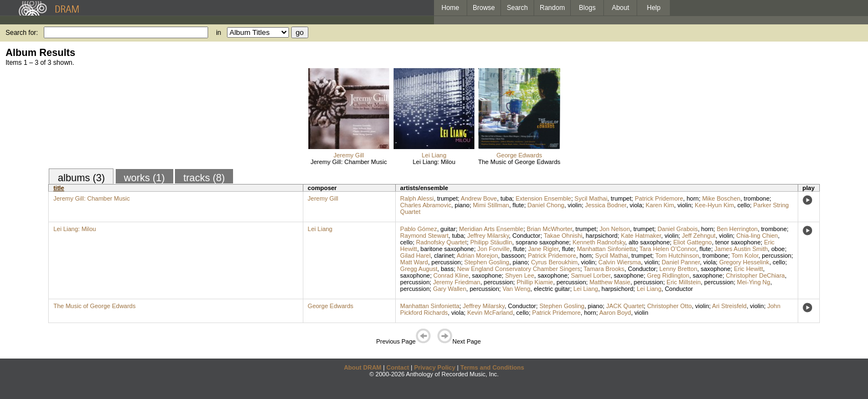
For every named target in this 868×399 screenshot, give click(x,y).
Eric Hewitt (749, 269)
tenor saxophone (738, 242)
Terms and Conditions (492, 367)
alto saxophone (649, 242)
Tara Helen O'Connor (668, 249)
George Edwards (520, 155)
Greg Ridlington (668, 275)
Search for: (22, 33)
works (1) (144, 178)
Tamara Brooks (604, 269)
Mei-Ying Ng (753, 282)
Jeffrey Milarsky (488, 236)
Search (518, 8)
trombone (757, 198)
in (218, 33)
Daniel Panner (681, 262)
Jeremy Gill (348, 155)
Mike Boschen (721, 198)
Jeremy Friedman (457, 282)
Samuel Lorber (591, 275)
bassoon (513, 255)
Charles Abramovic (426, 205)
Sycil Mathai (591, 198)
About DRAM (363, 367)
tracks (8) (204, 178)
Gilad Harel (415, 255)
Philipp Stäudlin (491, 242)
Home (450, 8)
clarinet (444, 255)
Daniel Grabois (678, 229)
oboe (778, 249)
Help (654, 8)
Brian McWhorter (550, 229)
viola (636, 205)
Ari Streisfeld (729, 306)
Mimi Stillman (491, 205)
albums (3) (81, 178)
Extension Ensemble (543, 198)
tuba (506, 198)
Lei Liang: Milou (434, 162)
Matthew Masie (610, 282)
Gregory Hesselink (744, 262)
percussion (776, 255)
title (59, 188)
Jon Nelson (615, 229)
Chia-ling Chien (757, 236)
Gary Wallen (449, 289)
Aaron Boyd (615, 313)
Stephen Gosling (487, 262)
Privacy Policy (435, 367)
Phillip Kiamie (535, 282)
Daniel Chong (546, 205)
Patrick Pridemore (659, 198)
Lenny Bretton (678, 269)
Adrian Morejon (477, 255)
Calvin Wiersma (620, 262)
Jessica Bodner (606, 205)
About (620, 8)
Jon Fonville (494, 249)
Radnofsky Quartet (442, 242)
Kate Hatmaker (641, 236)
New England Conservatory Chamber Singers (519, 269)
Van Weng (516, 289)
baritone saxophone (448, 249)
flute (518, 205)
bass (447, 269)
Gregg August (419, 269)
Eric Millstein (684, 282)
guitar (448, 229)
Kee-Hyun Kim (714, 205)
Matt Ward (414, 262)
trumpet (448, 198)
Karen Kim (660, 205)
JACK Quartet (625, 306)
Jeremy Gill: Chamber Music (349, 162)
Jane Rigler (543, 249)
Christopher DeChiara (755, 275)
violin (575, 205)
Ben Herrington (737, 229)
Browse (484, 8)
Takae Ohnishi (563, 236)
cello (744, 205)
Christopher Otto (670, 306)
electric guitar (552, 289)
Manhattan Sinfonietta (606, 249)
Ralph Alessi (417, 198)
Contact (398, 367)
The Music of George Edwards (520, 162)
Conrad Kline (451, 275)
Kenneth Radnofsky (599, 242)
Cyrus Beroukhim (554, 262)
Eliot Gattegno (693, 242)
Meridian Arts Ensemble (491, 229)
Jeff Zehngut (699, 236)
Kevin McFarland (490, 313)
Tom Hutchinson (677, 255)
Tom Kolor (745, 255)
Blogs (587, 8)
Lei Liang (434, 155)
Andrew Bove (479, 198)
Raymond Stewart (424, 236)
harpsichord (601, 236)
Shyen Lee (520, 275)
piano (462, 205)
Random (552, 8)
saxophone (716, 269)
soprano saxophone (542, 242)
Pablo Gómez (419, 229)
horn (693, 198)
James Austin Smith (742, 249)
